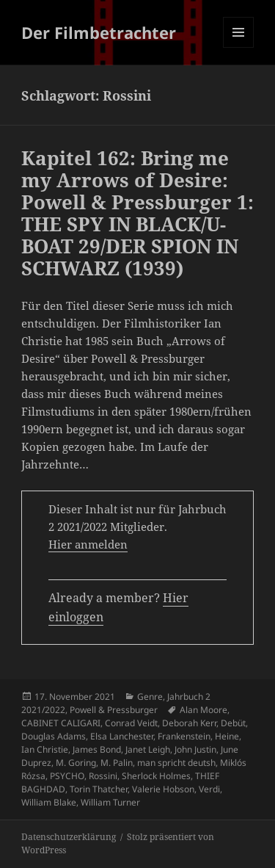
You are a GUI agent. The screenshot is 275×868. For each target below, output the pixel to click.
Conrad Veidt (131, 723)
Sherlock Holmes (156, 776)
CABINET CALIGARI (61, 723)
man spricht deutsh (176, 763)
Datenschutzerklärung (69, 837)
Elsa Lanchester (122, 736)
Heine (227, 736)
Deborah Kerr (189, 723)
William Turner (110, 802)
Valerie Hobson (163, 789)
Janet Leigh (148, 749)
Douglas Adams (54, 736)
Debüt (233, 723)
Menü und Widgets (239, 47)
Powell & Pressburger (114, 710)
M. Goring (76, 763)
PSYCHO (67, 776)
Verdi (209, 789)
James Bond (97, 749)
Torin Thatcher (99, 789)
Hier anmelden (88, 544)
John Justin (195, 749)
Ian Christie (45, 749)
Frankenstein (184, 736)
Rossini (103, 776)
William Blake (49, 802)
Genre (150, 697)
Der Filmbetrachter (99, 32)
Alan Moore (203, 710)
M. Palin (117, 763)
